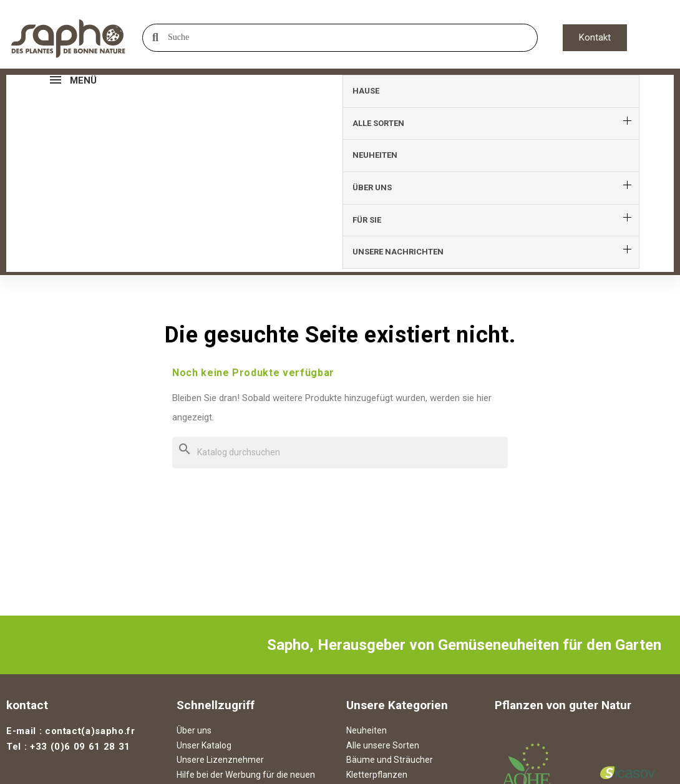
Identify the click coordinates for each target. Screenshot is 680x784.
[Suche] (340, 297)
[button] (595, 38)
